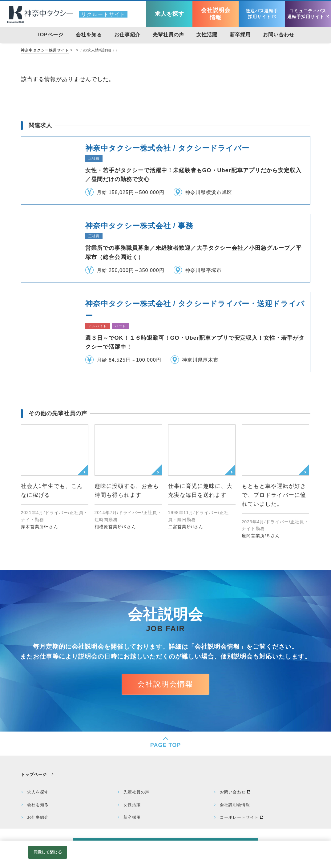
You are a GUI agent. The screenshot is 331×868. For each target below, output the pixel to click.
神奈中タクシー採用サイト (45, 50)
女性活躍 (132, 805)
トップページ (34, 775)
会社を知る (38, 805)
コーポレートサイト (239, 817)
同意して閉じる (48, 852)
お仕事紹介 (38, 817)
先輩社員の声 (136, 792)
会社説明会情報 (165, 684)
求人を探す (38, 792)
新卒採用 (132, 817)
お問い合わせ (233, 792)
